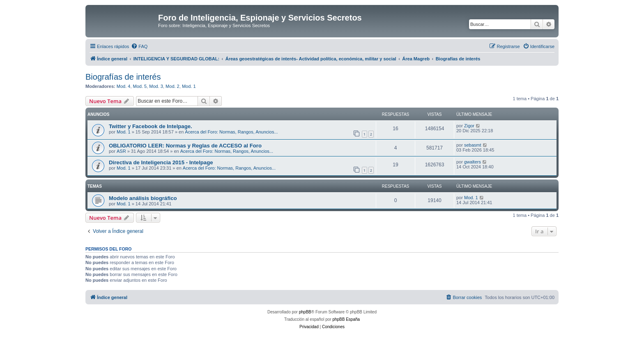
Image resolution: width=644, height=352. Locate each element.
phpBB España (346, 319)
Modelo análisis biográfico (143, 198)
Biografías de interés (123, 77)
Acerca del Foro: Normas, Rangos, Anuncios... (231, 132)
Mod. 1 (189, 86)
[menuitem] (139, 46)
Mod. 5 (140, 86)
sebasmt (473, 145)
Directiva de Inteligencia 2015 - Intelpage (161, 162)
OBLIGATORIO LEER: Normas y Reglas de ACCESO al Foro (185, 146)
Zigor (469, 126)
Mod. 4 (124, 86)
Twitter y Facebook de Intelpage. (151, 126)
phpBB (305, 312)
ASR (121, 151)
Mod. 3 (156, 86)
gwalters (473, 162)
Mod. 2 (172, 86)
